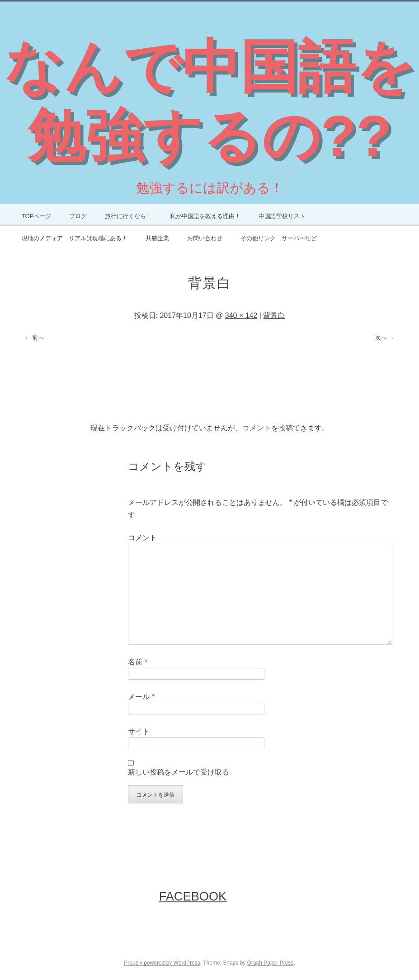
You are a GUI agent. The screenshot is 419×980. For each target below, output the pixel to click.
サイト (139, 731)
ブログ (78, 216)
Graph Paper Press (271, 963)
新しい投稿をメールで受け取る (179, 772)
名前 (138, 662)
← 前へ (34, 338)
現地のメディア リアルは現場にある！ (75, 238)
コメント (142, 538)
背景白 (274, 315)
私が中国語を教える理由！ (205, 216)
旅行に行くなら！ (128, 216)
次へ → (385, 338)
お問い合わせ (205, 238)
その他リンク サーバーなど (279, 238)
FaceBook (193, 896)
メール (141, 697)
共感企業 (157, 238)
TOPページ (37, 216)
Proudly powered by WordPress (162, 963)
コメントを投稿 (268, 428)
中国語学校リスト (282, 216)
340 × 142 (241, 315)
